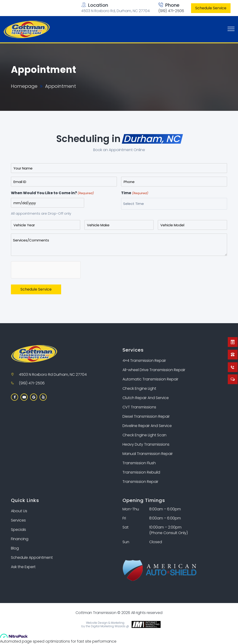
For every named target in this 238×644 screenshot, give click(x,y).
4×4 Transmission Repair (144, 361)
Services (18, 520)
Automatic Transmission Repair (150, 379)
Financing (20, 539)
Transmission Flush (139, 463)
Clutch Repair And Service (146, 398)
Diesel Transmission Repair (146, 416)
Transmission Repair (140, 482)
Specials (18, 530)
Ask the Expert (23, 567)
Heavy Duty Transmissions (146, 444)
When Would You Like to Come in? (52, 193)
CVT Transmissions (139, 407)
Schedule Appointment (32, 558)
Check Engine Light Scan (144, 435)
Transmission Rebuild (141, 472)
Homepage (24, 86)
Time (135, 193)
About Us (19, 511)
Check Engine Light (139, 388)
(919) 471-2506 (171, 11)
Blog (15, 548)
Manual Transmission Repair (148, 454)
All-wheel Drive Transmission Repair (154, 370)
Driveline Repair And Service (147, 426)
